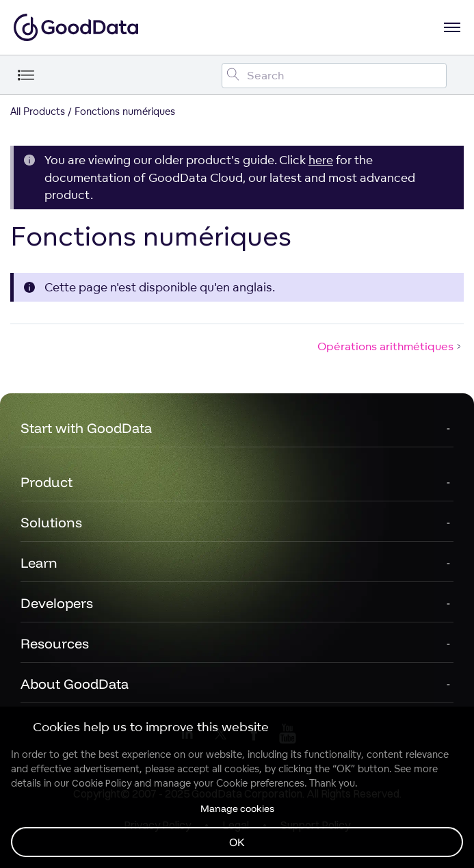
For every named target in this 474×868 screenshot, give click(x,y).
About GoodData (75, 684)
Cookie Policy (102, 783)
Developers (57, 603)
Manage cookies (237, 808)
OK (237, 842)
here (321, 160)
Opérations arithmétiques (391, 346)
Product (47, 482)
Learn (39, 563)
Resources (55, 643)
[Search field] (334, 76)
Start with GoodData (86, 428)
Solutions (51, 522)
